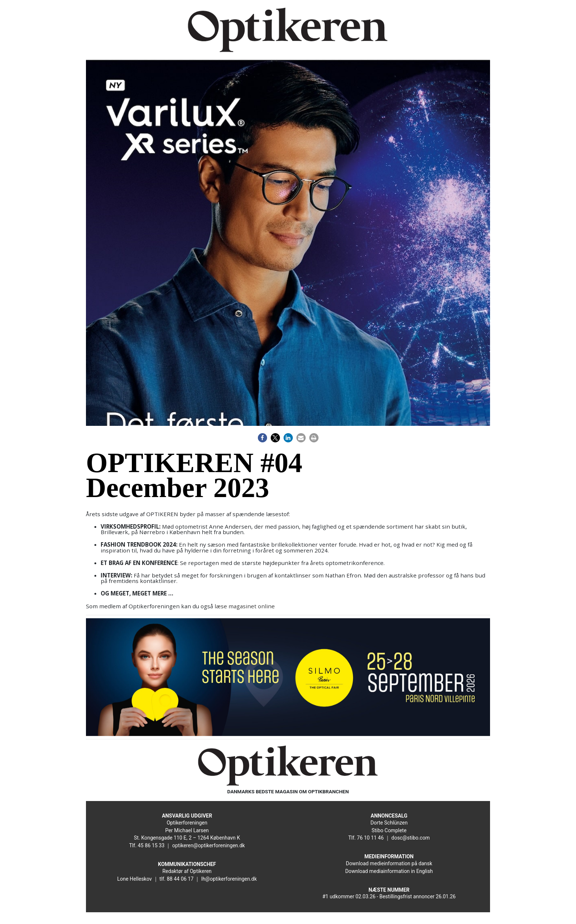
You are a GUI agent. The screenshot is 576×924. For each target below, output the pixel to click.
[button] (262, 438)
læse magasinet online (245, 606)
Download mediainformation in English (389, 871)
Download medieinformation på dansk (389, 863)
